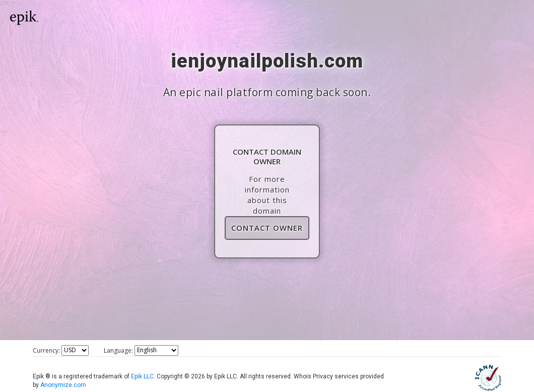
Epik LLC (142, 376)
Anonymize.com (63, 385)
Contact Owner (267, 228)
